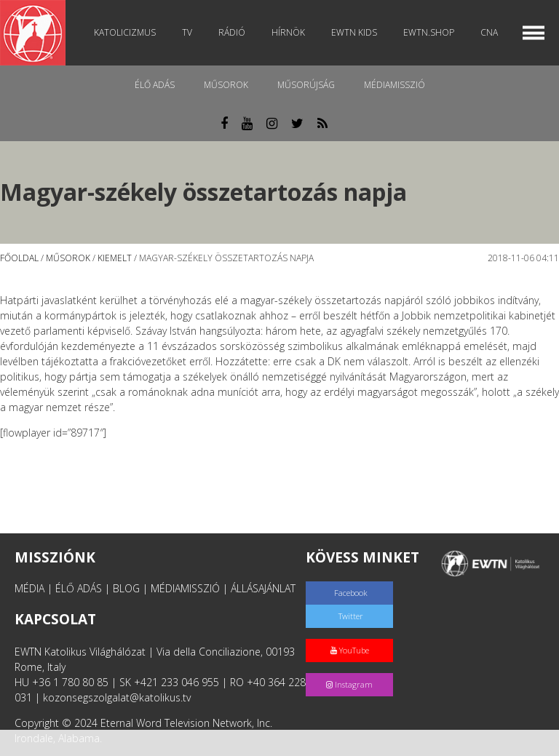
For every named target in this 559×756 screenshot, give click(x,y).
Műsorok (226, 85)
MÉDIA (29, 588)
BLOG (126, 588)
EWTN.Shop (429, 32)
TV (187, 32)
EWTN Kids (354, 32)
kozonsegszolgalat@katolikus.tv (117, 697)
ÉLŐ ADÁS (79, 588)
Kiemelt (115, 258)
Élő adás (155, 85)
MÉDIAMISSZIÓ (185, 588)
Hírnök (288, 32)
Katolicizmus (125, 32)
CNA (489, 32)
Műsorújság (306, 85)
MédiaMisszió (395, 85)
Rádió (232, 32)
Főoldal (19, 258)
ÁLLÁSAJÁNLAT (263, 588)
